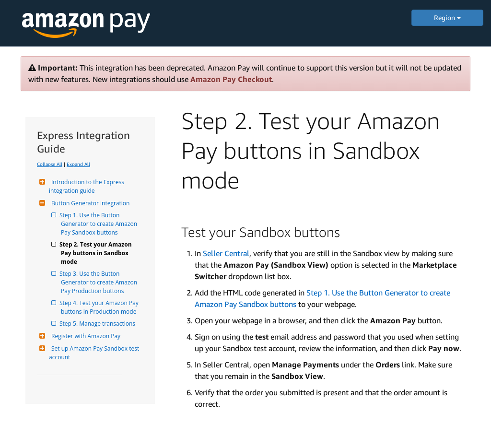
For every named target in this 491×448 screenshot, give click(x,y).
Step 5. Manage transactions (98, 324)
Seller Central (226, 253)
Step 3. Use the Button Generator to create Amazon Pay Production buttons (100, 282)
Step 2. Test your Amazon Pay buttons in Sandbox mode (97, 253)
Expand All (78, 164)
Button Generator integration (89, 203)
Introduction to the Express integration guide (87, 186)
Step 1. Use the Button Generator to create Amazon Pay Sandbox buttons (100, 224)
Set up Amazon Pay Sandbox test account (95, 353)
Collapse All (50, 164)
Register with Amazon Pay (85, 336)
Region (447, 18)
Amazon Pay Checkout (231, 79)
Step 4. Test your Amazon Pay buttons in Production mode (100, 307)
